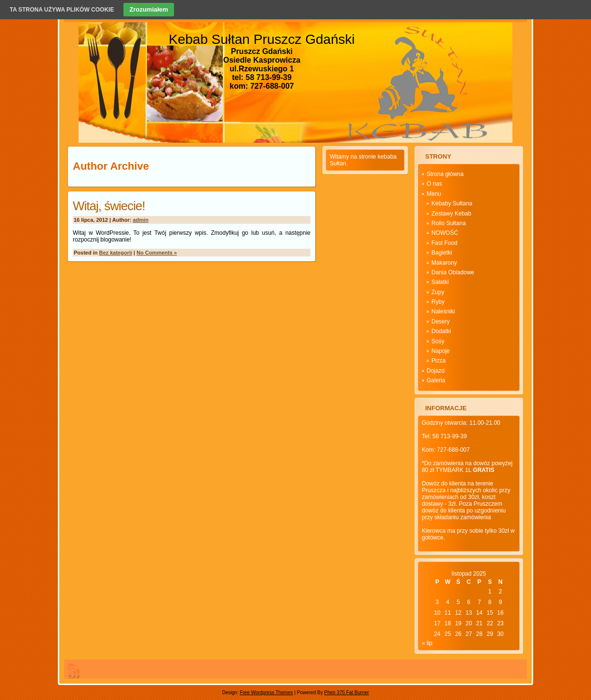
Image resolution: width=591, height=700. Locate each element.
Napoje (441, 351)
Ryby (438, 302)
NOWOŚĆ (445, 233)
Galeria (436, 380)
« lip (427, 643)
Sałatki (440, 282)
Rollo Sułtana (449, 223)
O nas (434, 184)
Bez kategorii (116, 253)
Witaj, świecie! (109, 206)
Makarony (444, 263)
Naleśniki (443, 311)
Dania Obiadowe (453, 272)
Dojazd (436, 371)
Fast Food (444, 243)
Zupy (438, 292)
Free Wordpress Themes (266, 693)
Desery (441, 322)
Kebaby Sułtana (452, 203)
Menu (434, 194)
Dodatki (441, 331)
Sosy (438, 341)
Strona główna (445, 174)
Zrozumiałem (148, 9)
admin (141, 220)
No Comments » (157, 253)
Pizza (438, 361)
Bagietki (442, 253)
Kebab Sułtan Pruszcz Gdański (262, 39)
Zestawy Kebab (451, 214)
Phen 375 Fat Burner (346, 693)
